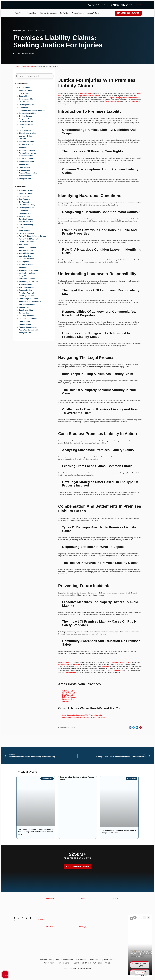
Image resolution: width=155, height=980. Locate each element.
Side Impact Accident (27, 304)
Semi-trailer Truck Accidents (30, 301)
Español (139, 5)
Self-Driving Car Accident (29, 299)
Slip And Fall (24, 164)
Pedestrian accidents (27, 279)
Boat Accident (24, 93)
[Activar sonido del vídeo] (120, 917)
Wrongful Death (25, 179)
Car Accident (24, 202)
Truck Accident (25, 167)
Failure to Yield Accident (28, 239)
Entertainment (24, 230)
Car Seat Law (24, 102)
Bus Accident (24, 96)
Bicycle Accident (25, 90)
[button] (130, 728)
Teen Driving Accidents (28, 319)
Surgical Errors (25, 313)
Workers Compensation (28, 327)
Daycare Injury (24, 216)
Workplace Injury (25, 176)
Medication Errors (26, 256)
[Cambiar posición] (144, 917)
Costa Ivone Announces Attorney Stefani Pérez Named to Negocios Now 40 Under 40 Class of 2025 (36, 832)
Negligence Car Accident (28, 270)
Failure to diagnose (26, 233)
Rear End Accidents (26, 287)
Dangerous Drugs (26, 119)
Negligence (23, 147)
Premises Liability (28, 53)
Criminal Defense (25, 116)
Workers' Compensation (28, 173)
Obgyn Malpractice (26, 276)
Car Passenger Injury (27, 205)
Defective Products (26, 122)
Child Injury (23, 108)
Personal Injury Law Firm (28, 282)
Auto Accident (24, 88)
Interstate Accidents (26, 250)
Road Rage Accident (27, 296)
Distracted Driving (26, 225)
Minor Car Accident (26, 259)
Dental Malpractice (26, 222)
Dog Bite (22, 127)
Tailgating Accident (26, 316)
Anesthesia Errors (26, 191)
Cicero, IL (50, 927)
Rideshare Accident (26, 162)
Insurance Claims (26, 136)
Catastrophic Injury (26, 105)
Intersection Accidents (27, 247)
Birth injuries (24, 196)
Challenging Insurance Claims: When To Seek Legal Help (84, 717)
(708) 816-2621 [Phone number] (122, 5)
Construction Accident (27, 113)
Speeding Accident (26, 310)
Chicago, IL (50, 898)
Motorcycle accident (27, 265)
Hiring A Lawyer (25, 130)
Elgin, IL (115, 898)
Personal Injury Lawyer (28, 153)
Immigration (23, 245)
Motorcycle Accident (27, 144)
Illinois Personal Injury (27, 133)
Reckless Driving (25, 290)
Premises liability (26, 284)
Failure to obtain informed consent (33, 236)
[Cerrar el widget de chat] (148, 917)
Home (17, 66)
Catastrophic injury (26, 208)
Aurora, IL (83, 927)
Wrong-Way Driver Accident (29, 330)
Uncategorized (24, 170)
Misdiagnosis (24, 262)
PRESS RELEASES (26, 159)
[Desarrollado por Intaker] (138, 976)
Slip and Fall (24, 307)
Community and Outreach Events (32, 110)
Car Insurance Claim (27, 99)
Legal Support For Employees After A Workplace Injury (83, 715)
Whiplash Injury (25, 324)
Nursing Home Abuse (27, 150)
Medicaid (22, 139)
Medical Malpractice (26, 142)
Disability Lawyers (26, 125)
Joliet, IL (82, 898)
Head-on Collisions (26, 242)
